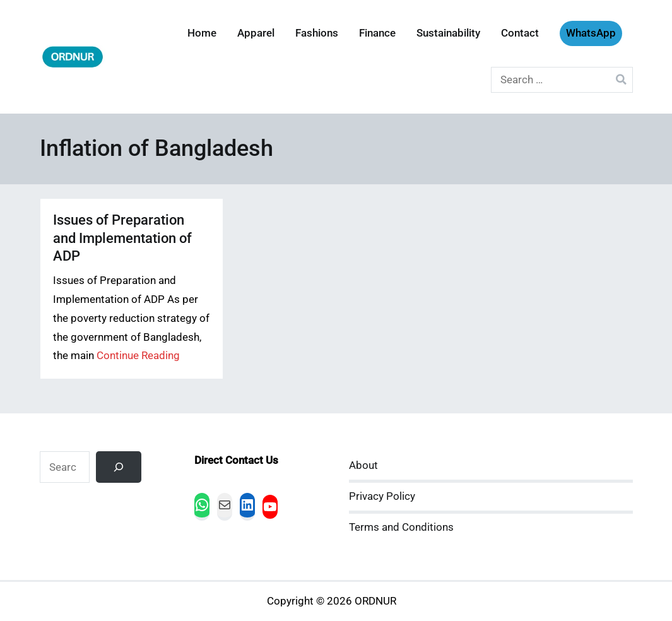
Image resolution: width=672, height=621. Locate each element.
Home (202, 33)
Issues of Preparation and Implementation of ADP (122, 238)
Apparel (256, 33)
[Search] (119, 467)
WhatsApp (591, 33)
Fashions (317, 33)
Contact (520, 33)
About (363, 465)
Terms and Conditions (401, 527)
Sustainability (448, 33)
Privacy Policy (382, 496)
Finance (377, 33)
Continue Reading (138, 356)
